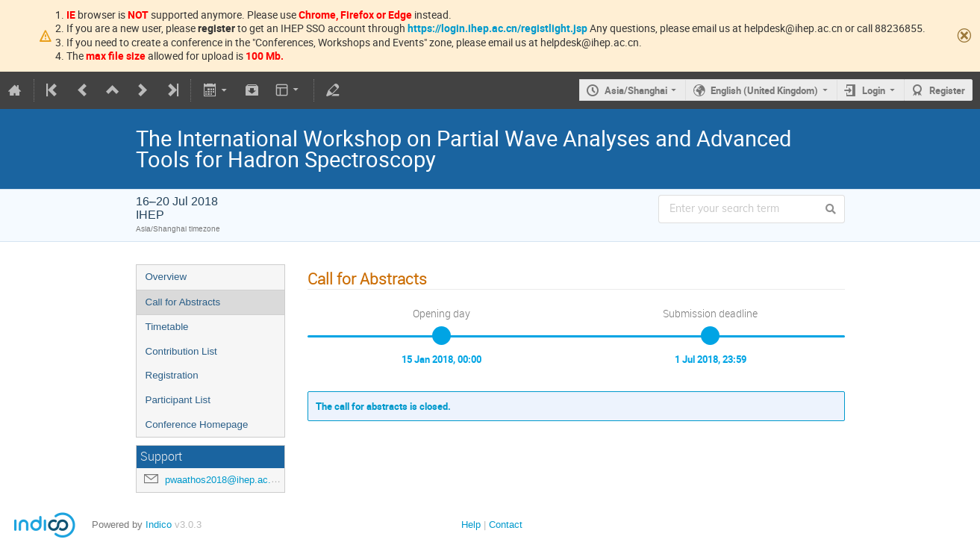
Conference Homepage (197, 424)
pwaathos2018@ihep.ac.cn (223, 480)
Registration (172, 375)
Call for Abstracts (183, 302)
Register (947, 90)
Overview (166, 277)
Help (471, 525)
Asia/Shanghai (636, 90)
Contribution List (181, 351)
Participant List (178, 400)
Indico (159, 525)
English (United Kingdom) (764, 90)
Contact (506, 525)
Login (874, 90)
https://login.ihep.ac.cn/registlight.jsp (497, 28)
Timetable (167, 327)
